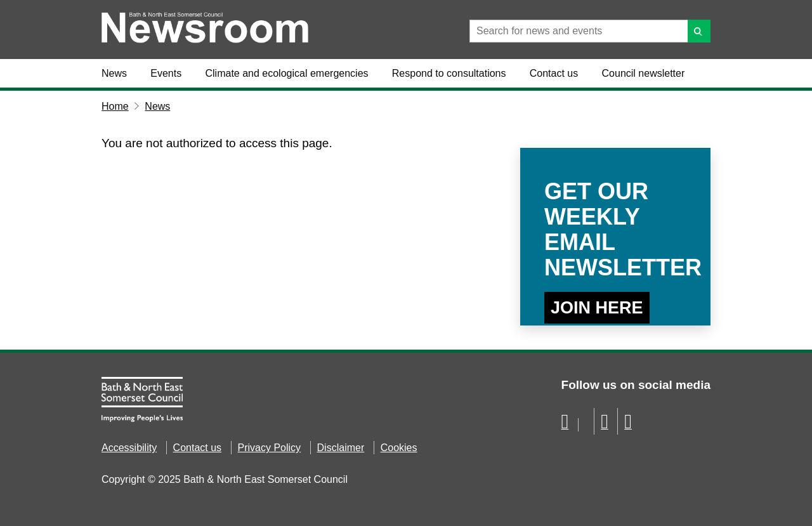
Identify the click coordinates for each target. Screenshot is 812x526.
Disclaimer (341, 448)
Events (166, 73)
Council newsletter (644, 73)
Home (115, 106)
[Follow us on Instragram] (628, 425)
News (114, 73)
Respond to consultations (449, 73)
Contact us (554, 73)
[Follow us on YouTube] (605, 425)
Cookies (399, 448)
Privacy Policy (270, 448)
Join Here (597, 308)
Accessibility (129, 448)
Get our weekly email (615, 229)
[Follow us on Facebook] (565, 425)
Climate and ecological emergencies (287, 73)
